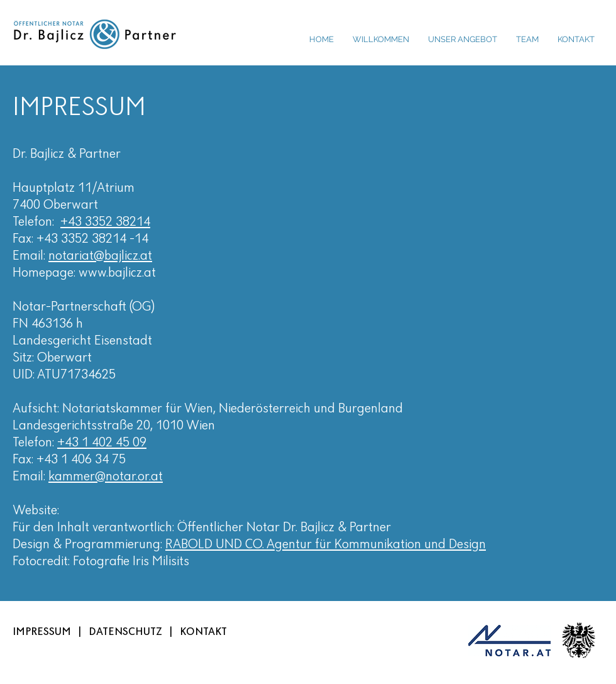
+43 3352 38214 (105, 222)
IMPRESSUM (42, 632)
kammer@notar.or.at (106, 477)
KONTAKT (203, 632)
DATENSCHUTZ (125, 632)
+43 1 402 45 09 (102, 443)
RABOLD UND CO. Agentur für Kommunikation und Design (326, 545)
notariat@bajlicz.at (100, 256)
